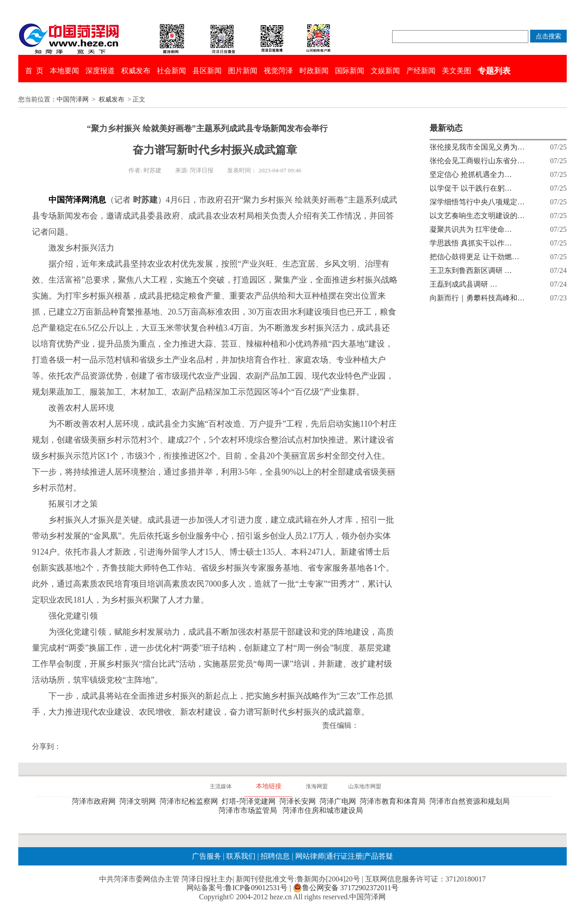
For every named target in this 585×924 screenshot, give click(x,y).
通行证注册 (344, 856)
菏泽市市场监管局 (250, 810)
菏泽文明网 (139, 801)
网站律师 (309, 856)
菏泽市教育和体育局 (394, 801)
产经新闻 (421, 71)
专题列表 (494, 71)
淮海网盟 (317, 786)
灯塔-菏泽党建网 (250, 801)
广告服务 (207, 856)
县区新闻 (207, 71)
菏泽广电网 (340, 801)
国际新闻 (350, 71)
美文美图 (457, 71)
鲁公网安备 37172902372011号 (346, 888)
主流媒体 (221, 786)
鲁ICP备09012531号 (256, 888)
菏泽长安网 (299, 801)
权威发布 (136, 71)
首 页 (34, 71)
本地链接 (269, 786)
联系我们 (241, 856)
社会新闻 (171, 71)
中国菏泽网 (73, 99)
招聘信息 (275, 856)
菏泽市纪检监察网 (191, 801)
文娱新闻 (385, 71)
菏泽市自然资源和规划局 (471, 801)
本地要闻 (64, 71)
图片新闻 (243, 71)
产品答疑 (378, 856)
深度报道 (100, 71)
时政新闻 (314, 71)
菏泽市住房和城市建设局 (324, 810)
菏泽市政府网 (96, 801)
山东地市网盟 (365, 786)
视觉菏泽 (278, 71)
